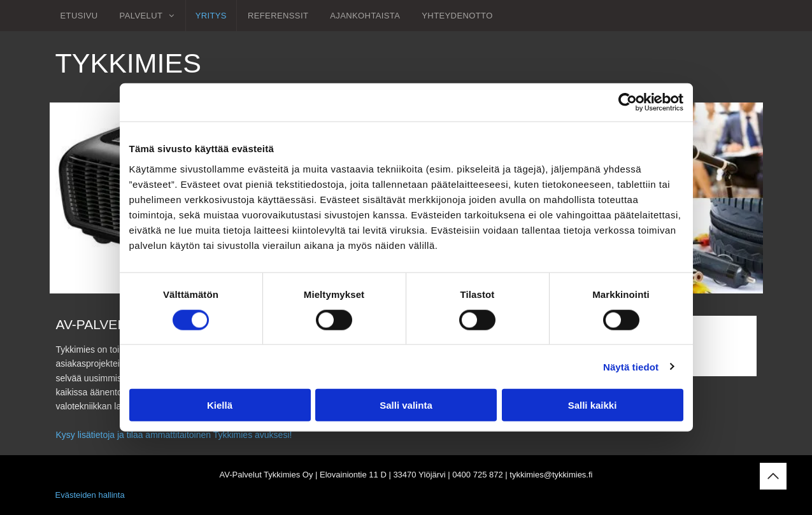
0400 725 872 (478, 475)
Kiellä (220, 405)
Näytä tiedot (631, 366)
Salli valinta (406, 405)
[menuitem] (79, 16)
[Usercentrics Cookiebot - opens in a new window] (628, 102)
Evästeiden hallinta (90, 495)
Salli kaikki (593, 405)
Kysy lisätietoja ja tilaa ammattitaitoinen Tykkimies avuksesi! (174, 435)
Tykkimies (128, 63)
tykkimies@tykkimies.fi (551, 475)
